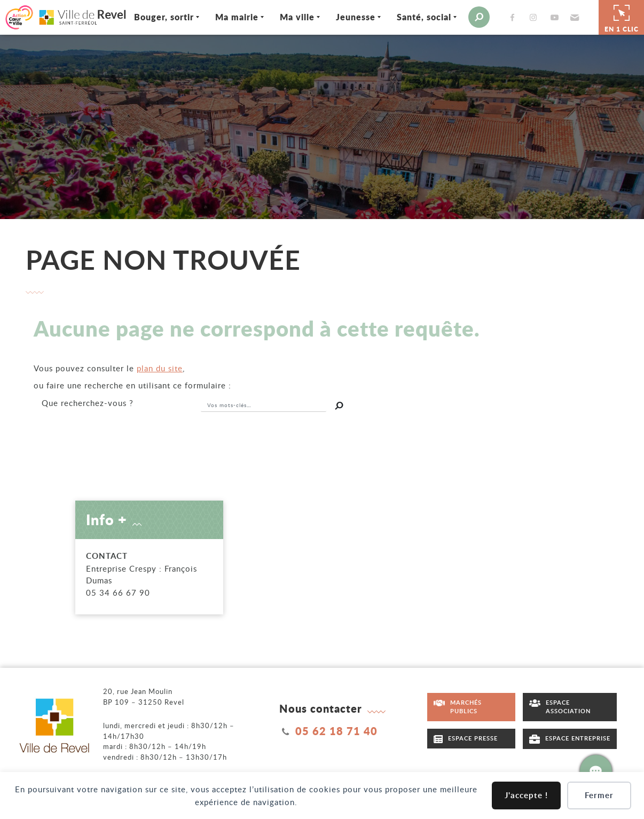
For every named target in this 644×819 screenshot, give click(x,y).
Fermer (599, 795)
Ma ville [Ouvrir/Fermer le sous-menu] (291, 17)
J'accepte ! (526, 795)
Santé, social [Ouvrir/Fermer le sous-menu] (418, 17)
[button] (567, 17)
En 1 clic (622, 17)
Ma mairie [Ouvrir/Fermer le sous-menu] (230, 17)
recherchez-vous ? (88, 402)
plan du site (160, 367)
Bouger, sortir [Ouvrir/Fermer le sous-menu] (158, 17)
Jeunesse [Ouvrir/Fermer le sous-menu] (349, 17)
